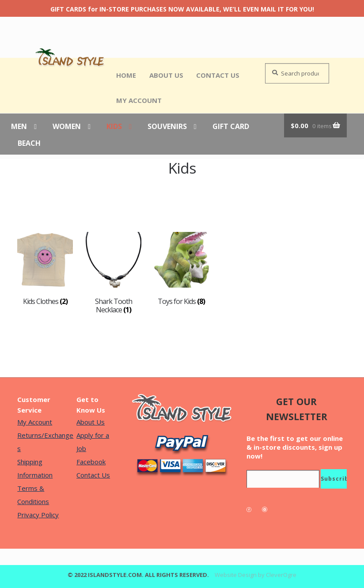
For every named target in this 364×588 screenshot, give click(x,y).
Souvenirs (167, 127)
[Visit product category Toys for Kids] (182, 269)
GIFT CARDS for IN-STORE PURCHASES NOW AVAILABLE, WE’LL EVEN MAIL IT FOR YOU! (182, 9)
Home (126, 75)
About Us (166, 75)
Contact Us (218, 75)
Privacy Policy (38, 515)
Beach (29, 144)
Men (19, 127)
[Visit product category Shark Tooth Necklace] (114, 273)
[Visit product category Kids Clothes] (45, 269)
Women (67, 127)
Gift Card (231, 127)
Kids (114, 127)
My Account (139, 100)
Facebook (91, 462)
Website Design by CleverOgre (256, 575)
